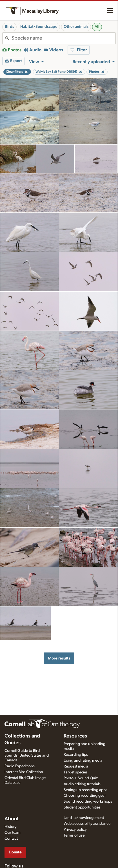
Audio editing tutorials (82, 784)
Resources (75, 736)
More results (59, 658)
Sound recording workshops (88, 801)
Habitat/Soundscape (39, 27)
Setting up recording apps (85, 790)
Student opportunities (82, 807)
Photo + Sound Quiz (81, 778)
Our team (12, 833)
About (12, 819)
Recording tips (76, 755)
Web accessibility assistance (87, 824)
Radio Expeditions (20, 766)
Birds (9, 27)
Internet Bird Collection (24, 772)
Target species (76, 772)
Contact (11, 839)
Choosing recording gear (85, 796)
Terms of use (74, 835)
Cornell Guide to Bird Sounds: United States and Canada (27, 755)
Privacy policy (75, 830)
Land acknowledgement (84, 818)
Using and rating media (83, 761)
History (11, 827)
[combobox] (64, 38)
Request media (76, 766)
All (97, 27)
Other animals (76, 27)
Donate (15, 852)
